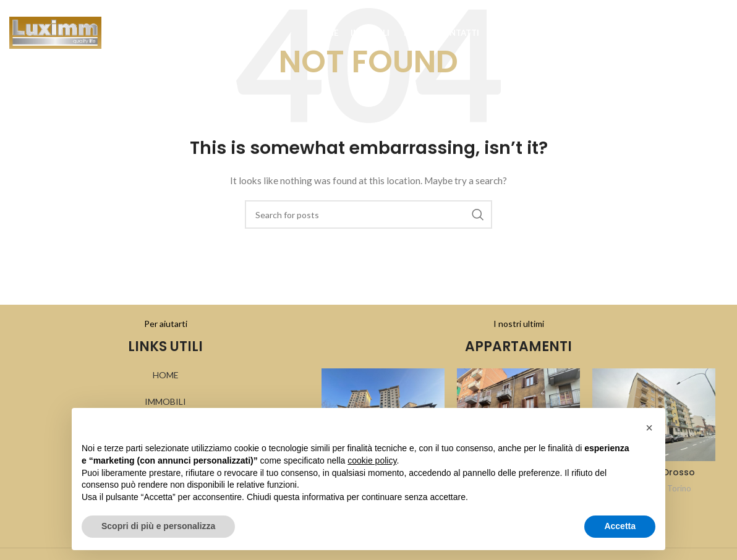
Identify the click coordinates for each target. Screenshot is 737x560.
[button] (649, 428)
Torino (679, 488)
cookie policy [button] (372, 460)
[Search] (697, 37)
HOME (166, 375)
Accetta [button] (620, 526)
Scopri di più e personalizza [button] (158, 526)
